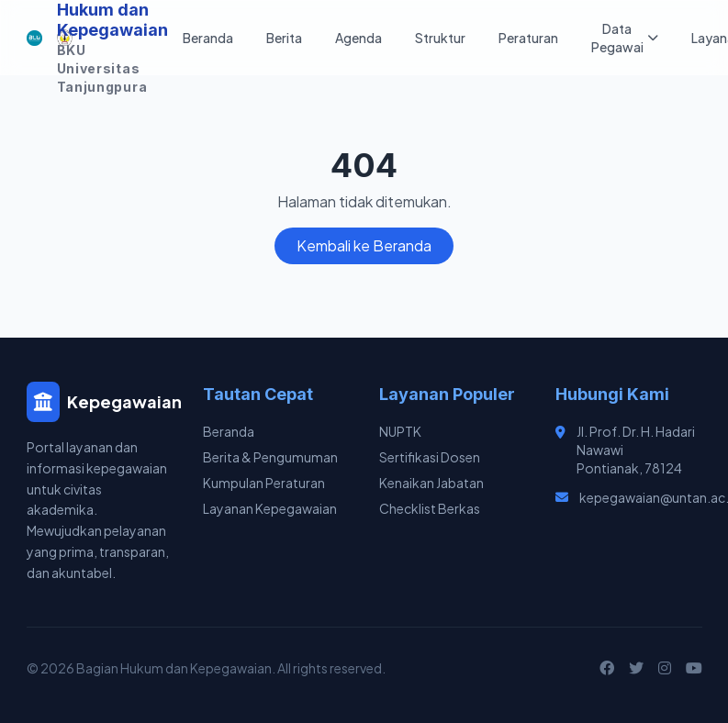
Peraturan (528, 38)
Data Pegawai (625, 38)
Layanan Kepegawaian (270, 508)
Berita (284, 38)
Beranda (208, 38)
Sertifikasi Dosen (430, 457)
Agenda (358, 38)
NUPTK (400, 431)
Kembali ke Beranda (364, 245)
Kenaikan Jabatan (431, 483)
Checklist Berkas (430, 508)
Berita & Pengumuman (270, 457)
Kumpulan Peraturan (264, 483)
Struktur (440, 38)
